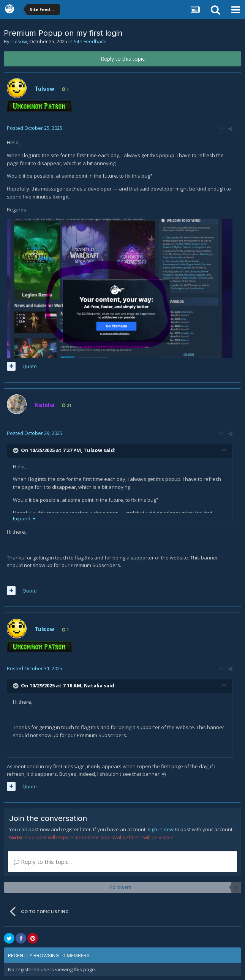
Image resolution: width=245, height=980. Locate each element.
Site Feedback (90, 41)
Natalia (93, 685)
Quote (30, 366)
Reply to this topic (123, 59)
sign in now (161, 829)
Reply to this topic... (43, 862)
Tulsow (19, 41)
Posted (35, 128)
